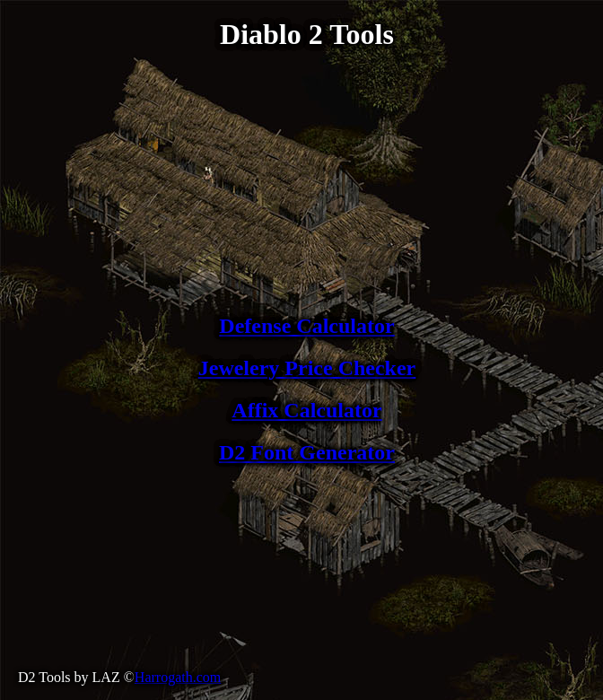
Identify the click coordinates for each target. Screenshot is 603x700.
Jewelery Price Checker (307, 368)
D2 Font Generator (307, 452)
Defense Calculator (306, 326)
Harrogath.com (178, 677)
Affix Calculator (306, 410)
